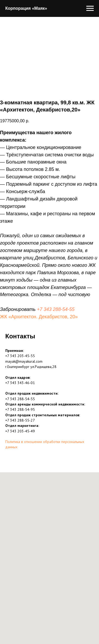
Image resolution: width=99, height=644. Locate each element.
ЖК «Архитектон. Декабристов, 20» (39, 317)
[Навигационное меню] (90, 8)
